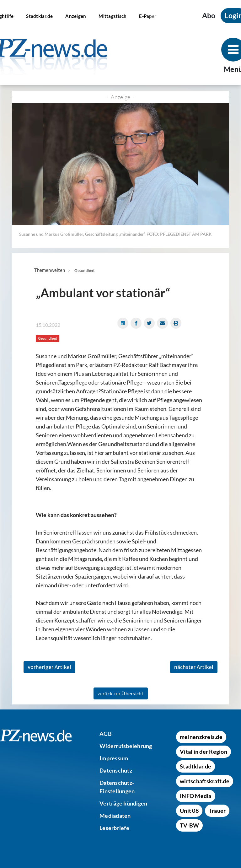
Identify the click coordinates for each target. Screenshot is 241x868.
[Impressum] (114, 758)
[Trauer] (217, 811)
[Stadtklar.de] (39, 16)
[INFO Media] (196, 796)
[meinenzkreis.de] (201, 737)
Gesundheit (84, 270)
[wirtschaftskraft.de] (205, 781)
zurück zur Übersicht (121, 693)
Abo (209, 16)
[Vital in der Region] (204, 752)
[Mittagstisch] (112, 16)
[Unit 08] (189, 811)
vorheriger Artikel (49, 667)
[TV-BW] (189, 825)
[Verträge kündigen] (123, 803)
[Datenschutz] (116, 770)
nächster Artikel (194, 667)
